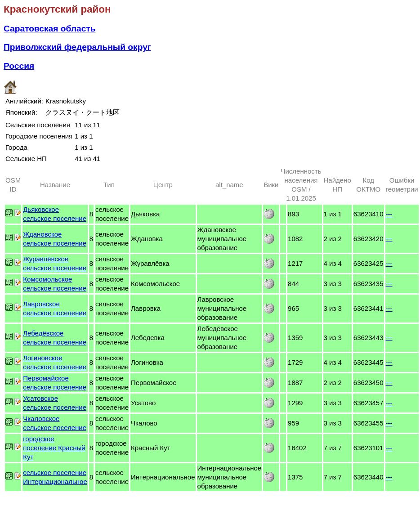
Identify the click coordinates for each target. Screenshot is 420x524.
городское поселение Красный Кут (54, 448)
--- (389, 214)
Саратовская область (50, 29)
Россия (19, 66)
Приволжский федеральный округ (77, 47)
